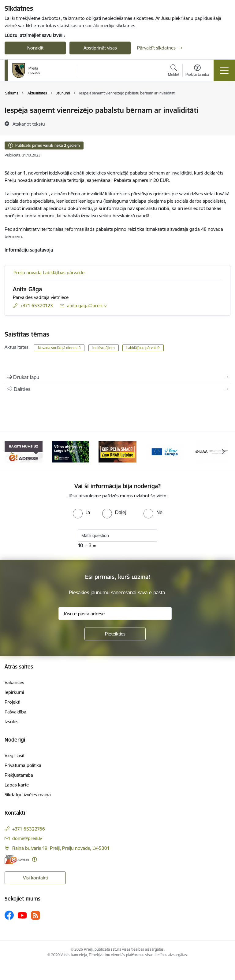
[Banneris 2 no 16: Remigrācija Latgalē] (71, 451)
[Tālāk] (223, 452)
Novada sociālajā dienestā (59, 348)
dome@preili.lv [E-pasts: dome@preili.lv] (27, 838)
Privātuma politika (23, 765)
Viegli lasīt (15, 755)
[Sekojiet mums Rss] (35, 915)
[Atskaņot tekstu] (29, 124)
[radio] (81, 512)
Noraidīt (35, 48)
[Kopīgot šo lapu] (117, 389)
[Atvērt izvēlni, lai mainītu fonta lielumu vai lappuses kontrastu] (197, 71)
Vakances (14, 682)
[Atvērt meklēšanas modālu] (174, 71)
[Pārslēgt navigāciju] (224, 70)
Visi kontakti (35, 878)
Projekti (12, 702)
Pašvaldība (15, 712)
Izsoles (11, 722)
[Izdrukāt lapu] (117, 377)
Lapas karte (17, 785)
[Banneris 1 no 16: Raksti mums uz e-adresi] (24, 451)
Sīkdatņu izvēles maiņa (28, 795)
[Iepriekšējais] (12, 452)
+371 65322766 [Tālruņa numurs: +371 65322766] (29, 829)
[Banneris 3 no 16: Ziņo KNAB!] (117, 451)
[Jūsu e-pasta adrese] (115, 613)
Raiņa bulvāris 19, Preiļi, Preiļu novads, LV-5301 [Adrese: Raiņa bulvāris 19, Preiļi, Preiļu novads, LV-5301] (61, 848)
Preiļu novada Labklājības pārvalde (49, 273)
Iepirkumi (14, 692)
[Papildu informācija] (34, 859)
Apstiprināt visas (100, 48)
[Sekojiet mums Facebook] (9, 915)
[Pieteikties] (115, 634)
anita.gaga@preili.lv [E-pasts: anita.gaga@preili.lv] (87, 306)
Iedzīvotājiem (104, 348)
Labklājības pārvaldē (143, 348)
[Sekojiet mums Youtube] (22, 915)
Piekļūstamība (19, 775)
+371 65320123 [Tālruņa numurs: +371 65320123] (37, 306)
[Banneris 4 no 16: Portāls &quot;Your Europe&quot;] (165, 451)
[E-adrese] (17, 859)
